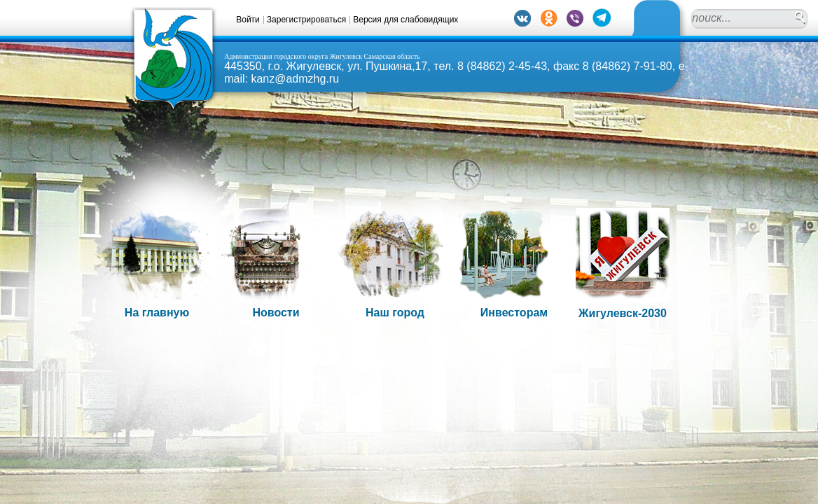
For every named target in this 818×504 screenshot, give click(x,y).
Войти (248, 20)
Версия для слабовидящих (405, 20)
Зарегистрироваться (306, 20)
